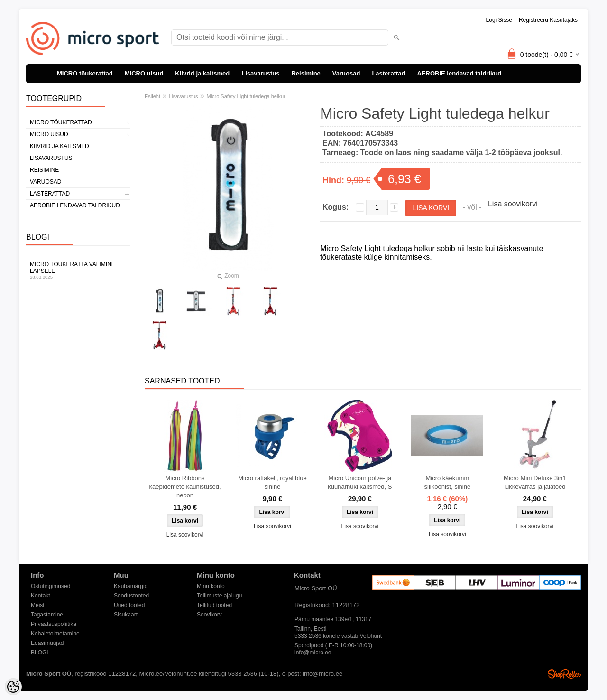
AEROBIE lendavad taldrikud (459, 73)
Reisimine (306, 73)
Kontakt (41, 596)
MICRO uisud (144, 73)
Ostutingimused (51, 586)
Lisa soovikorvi (513, 204)
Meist (38, 605)
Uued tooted (129, 605)
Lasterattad (388, 73)
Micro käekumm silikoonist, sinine (448, 482)
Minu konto (211, 586)
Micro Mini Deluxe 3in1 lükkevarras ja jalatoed (535, 482)
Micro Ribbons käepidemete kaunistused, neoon (185, 487)
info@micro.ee (313, 653)
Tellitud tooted (214, 605)
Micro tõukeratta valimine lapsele (78, 270)
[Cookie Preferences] (13, 687)
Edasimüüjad (47, 643)
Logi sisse (499, 20)
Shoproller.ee (564, 674)
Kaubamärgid (131, 586)
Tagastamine (47, 615)
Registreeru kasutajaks (548, 20)
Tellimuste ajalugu (219, 596)
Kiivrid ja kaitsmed (202, 73)
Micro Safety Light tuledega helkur (246, 96)
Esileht (152, 96)
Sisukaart (126, 615)
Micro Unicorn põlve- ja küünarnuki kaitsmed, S (360, 482)
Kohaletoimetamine (55, 634)
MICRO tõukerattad (85, 73)
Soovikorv (209, 615)
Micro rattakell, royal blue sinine (272, 482)
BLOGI (40, 653)
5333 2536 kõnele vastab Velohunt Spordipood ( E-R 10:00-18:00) (338, 637)
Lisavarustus (260, 73)
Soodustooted (131, 596)
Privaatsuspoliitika (54, 624)
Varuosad (346, 73)
